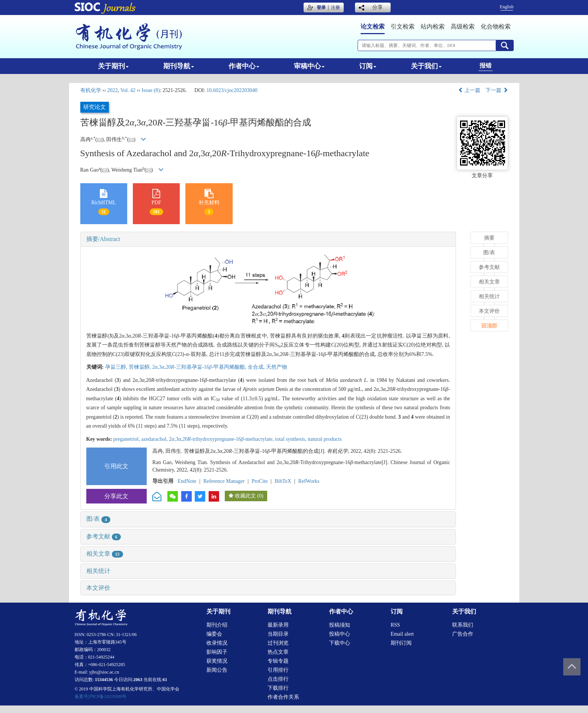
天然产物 (277, 367)
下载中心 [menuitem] (340, 643)
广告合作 (463, 634)
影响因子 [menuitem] (217, 652)
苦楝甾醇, (141, 367)
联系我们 (463, 625)
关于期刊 (113, 66)
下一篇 (497, 90)
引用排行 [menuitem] (278, 670)
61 (165, 680)
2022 (113, 90)
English (507, 7)
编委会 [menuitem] (214, 634)
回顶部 (489, 326)
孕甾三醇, (117, 367)
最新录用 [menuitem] (278, 625)
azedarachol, (155, 439)
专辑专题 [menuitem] (278, 661)
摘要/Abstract (103, 239)
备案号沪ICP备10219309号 (101, 696)
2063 (138, 680)
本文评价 (98, 588)
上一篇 (469, 90)
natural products (325, 439)
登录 (321, 8)
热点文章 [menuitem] (278, 652)
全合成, (257, 367)
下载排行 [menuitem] (278, 688)
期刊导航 (179, 66)
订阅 (368, 66)
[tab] (268, 239)
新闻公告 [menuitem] (217, 670)
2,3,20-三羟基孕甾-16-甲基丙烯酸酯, (200, 367)
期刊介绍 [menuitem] (217, 625)
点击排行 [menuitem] (278, 679)
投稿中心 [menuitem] (340, 634)
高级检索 (463, 26)
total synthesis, (291, 439)
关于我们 (426, 66)
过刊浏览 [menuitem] (278, 643)
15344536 (104, 680)
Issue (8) (151, 90)
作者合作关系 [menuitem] (283, 697)
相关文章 (105, 554)
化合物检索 (496, 26)
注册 (335, 8)
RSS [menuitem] (395, 625)
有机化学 (91, 90)
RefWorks (309, 481)
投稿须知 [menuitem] (340, 625)
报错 (486, 66)
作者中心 (244, 66)
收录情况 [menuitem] (217, 643)
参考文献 (104, 536)
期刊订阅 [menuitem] (401, 643)
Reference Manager (224, 481)
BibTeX (283, 481)
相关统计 (98, 571)
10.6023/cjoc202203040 (232, 90)
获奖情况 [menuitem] (217, 661)
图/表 (98, 519)
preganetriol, (127, 439)
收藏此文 (245, 496)
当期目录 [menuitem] (278, 634)
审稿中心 (309, 66)
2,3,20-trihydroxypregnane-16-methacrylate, (222, 439)
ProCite (260, 481)
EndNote (187, 481)
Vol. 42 (128, 90)
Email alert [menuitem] (402, 634)
